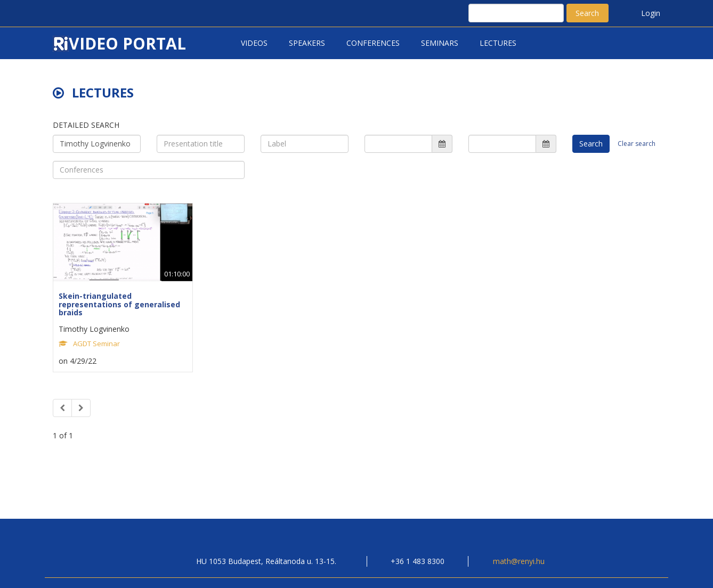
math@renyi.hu (519, 561)
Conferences (373, 43)
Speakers (307, 43)
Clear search (637, 144)
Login (651, 13)
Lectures (498, 43)
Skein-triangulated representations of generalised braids (119, 304)
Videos (254, 43)
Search (587, 13)
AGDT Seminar (96, 344)
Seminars (440, 43)
